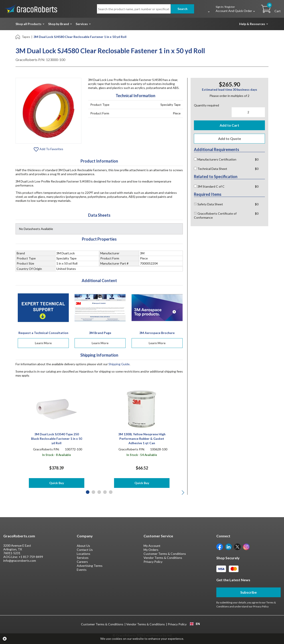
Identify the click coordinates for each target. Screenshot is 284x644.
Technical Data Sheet (211, 169)
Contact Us (85, 550)
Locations (84, 554)
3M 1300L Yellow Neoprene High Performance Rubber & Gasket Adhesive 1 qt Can (142, 439)
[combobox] (195, 624)
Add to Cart (229, 125)
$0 (257, 159)
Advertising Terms (90, 566)
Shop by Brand (59, 24)
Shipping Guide (119, 364)
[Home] (18, 36)
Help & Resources (252, 24)
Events (82, 570)
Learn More (43, 343)
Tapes (26, 37)
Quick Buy (57, 483)
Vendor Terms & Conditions (163, 558)
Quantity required (206, 105)
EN (195, 624)
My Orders (151, 550)
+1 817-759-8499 (31, 557)
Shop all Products (29, 24)
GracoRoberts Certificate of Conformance (215, 215)
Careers (82, 562)
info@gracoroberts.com (20, 561)
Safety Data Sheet (208, 204)
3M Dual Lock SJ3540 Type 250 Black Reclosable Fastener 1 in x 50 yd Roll (57, 439)
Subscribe (248, 592)
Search (182, 9)
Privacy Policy (153, 562)
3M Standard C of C (209, 186)
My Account (152, 546)
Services (82, 24)
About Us (83, 546)
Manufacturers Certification (215, 159)
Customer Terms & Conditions (165, 554)
